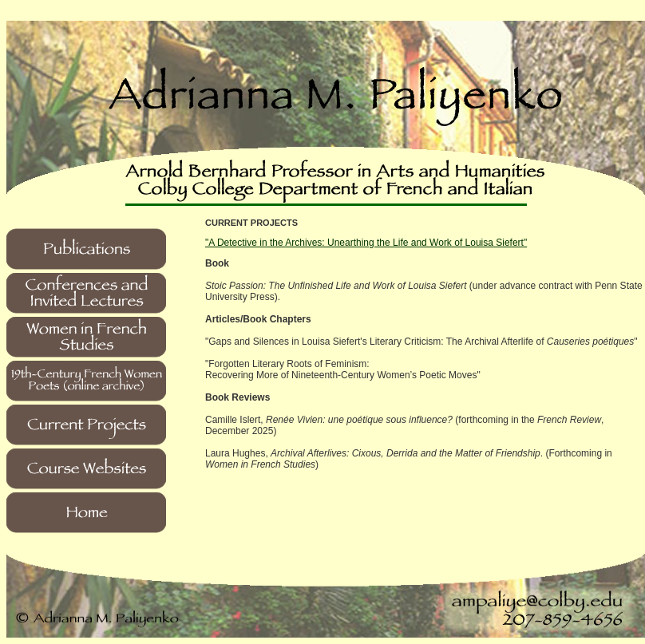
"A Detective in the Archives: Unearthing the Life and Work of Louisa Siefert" (366, 243)
